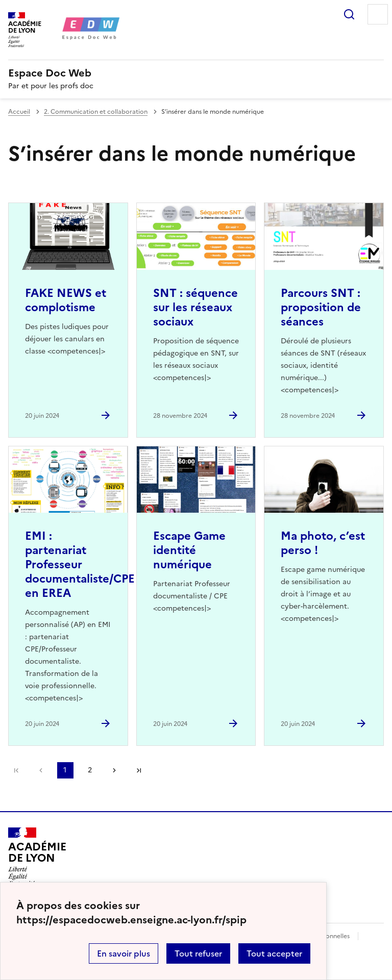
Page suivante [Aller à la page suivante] (114, 770)
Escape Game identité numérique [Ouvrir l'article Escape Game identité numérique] (189, 550)
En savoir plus (124, 953)
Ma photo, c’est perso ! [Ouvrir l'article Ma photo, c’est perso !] (323, 543)
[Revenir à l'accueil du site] (37, 857)
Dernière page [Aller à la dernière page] (139, 770)
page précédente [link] (41, 770)
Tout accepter (274, 953)
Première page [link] (16, 770)
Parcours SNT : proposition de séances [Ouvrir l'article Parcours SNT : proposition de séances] (321, 307)
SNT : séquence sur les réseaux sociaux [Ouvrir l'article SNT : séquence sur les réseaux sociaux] (195, 307)
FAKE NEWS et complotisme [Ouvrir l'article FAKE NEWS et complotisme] (66, 300)
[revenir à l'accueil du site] (196, 73)
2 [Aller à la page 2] (90, 770)
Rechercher (349, 14)
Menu (378, 14)
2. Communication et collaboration (96, 112)
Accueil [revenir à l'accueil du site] (19, 112)
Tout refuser (198, 953)
